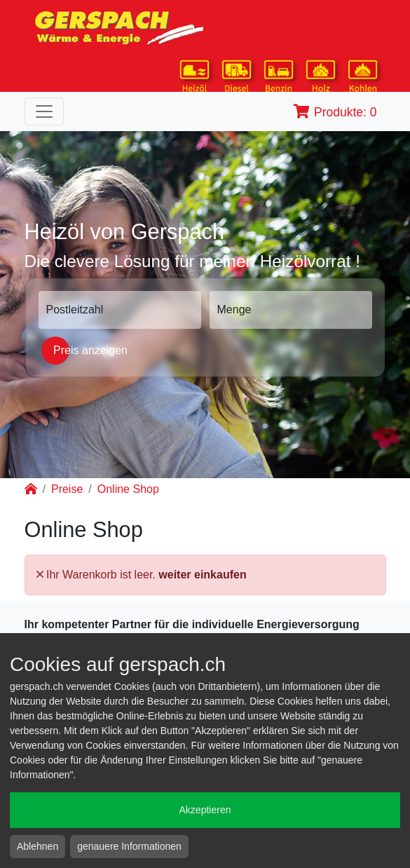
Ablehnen (37, 846)
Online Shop (128, 489)
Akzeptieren (205, 810)
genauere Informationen (129, 846)
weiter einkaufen (202, 575)
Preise (67, 489)
